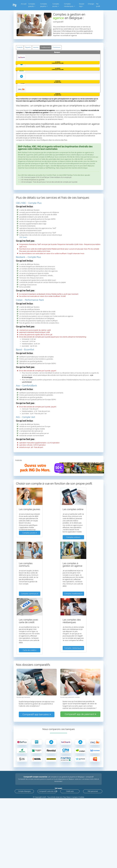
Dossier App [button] (81, 5)
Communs (59, 48)
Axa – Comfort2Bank (26, 493)
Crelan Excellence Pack (37, 160)
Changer (91, 4)
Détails (95, 64)
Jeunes (37, 48)
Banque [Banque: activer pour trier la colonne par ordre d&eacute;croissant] (20, 55)
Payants (29, 48)
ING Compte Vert (34, 182)
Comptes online (73, 644)
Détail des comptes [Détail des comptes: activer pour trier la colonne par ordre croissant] (41, 55)
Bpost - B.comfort (25, 457)
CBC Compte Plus (34, 81)
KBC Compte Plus (34, 137)
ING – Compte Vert (26, 524)
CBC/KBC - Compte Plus (29, 310)
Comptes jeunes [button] (55, 5)
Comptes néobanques (74, 755)
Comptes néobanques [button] (68, 5)
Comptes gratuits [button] (31, 5)
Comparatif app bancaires (37, 822)
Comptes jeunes (30, 640)
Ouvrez (95, 60)
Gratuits (20, 48)
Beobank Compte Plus (36, 59)
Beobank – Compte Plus (28, 364)
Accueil (23, 4)
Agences (95, 68)
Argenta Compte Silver (36, 110)
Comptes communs (30, 701)
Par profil (98, 5)
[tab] (58, 310)
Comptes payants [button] (43, 5)
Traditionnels (48, 48)
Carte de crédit (30, 757)
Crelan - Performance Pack (30, 407)
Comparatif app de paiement (80, 822)
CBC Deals (23, 345)
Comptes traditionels (73, 701)
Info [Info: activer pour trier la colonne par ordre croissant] (94, 55)
